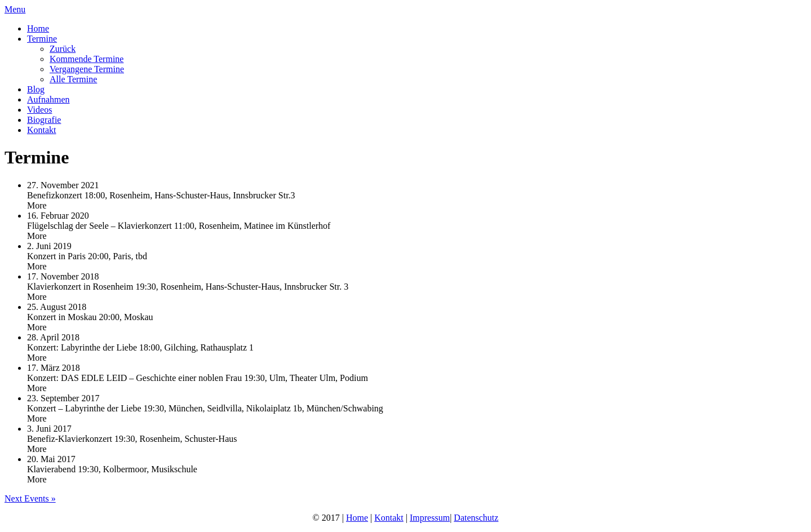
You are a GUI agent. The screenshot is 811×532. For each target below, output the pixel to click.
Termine (42, 39)
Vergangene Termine (87, 69)
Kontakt (42, 130)
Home (38, 28)
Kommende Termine (87, 59)
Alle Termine (73, 79)
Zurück (63, 49)
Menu (15, 9)
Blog (36, 89)
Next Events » (30, 498)
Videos (39, 110)
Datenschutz (476, 518)
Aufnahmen (48, 99)
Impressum (430, 518)
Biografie (44, 120)
